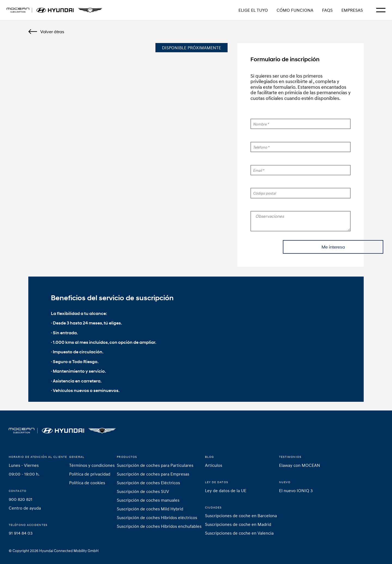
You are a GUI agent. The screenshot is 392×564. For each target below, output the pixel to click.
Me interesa (301, 247)
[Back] (46, 32)
